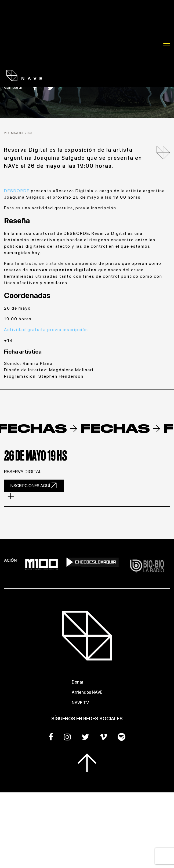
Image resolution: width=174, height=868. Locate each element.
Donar (78, 682)
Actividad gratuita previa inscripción (46, 330)
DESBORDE (17, 191)
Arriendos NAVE (87, 692)
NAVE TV (80, 703)
